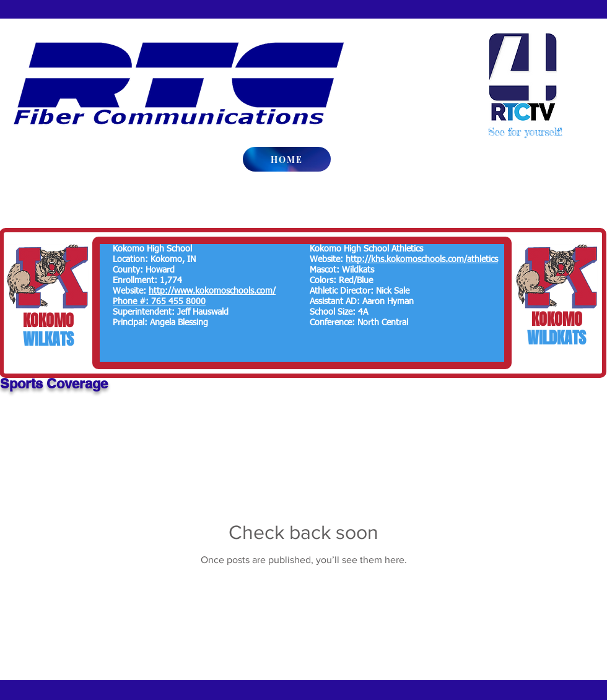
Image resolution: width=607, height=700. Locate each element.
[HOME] (287, 159)
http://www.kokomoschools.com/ (212, 291)
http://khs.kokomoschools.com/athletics (422, 260)
